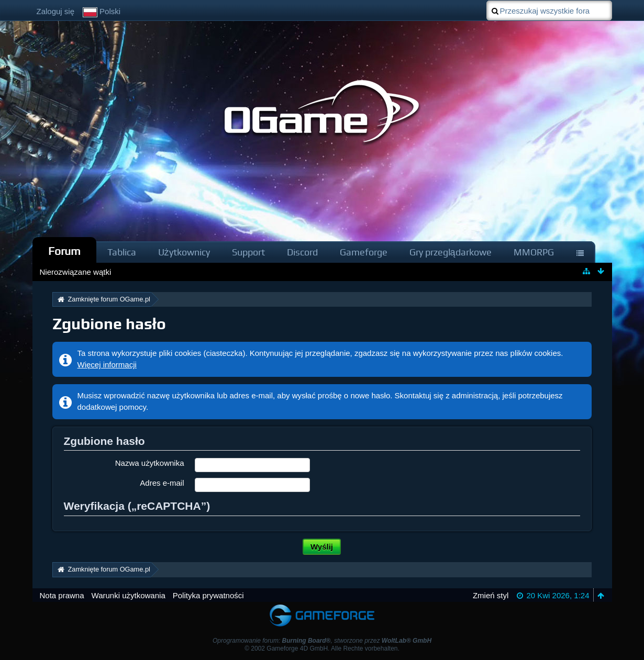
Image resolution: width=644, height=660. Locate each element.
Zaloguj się (56, 11)
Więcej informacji (107, 365)
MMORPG (534, 252)
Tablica (122, 252)
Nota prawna (62, 595)
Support (248, 252)
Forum (64, 251)
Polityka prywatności (208, 595)
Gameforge (364, 252)
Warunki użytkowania (129, 595)
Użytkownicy (184, 252)
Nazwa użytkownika (150, 463)
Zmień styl (491, 595)
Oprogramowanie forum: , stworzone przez (322, 641)
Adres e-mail (162, 483)
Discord (302, 252)
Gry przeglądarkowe (451, 252)
